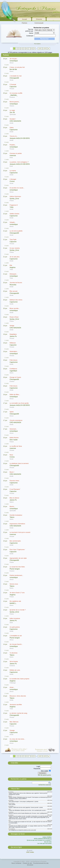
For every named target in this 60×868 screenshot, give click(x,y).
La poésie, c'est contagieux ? (19, 162)
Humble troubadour (16, 515)
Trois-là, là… (14, 136)
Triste (11, 269)
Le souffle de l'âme (16, 446)
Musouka (13, 285)
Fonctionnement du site (41, 863)
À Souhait (13, 84)
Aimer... (12, 687)
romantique (14, 61)
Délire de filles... (15, 395)
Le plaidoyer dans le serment (19, 463)
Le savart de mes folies (17, 567)
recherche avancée (45, 785)
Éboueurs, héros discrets (18, 696)
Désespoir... (14, 274)
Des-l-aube (14, 440)
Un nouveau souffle (16, 93)
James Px (13, 336)
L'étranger (13, 179)
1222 (40, 48)
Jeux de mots (48, 842)
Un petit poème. (15, 627)
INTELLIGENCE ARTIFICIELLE (43, 839)
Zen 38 (12, 112)
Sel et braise (14, 661)
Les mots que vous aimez (44, 843)
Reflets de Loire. (15, 670)
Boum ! (12, 472)
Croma (12, 181)
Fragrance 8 (14, 205)
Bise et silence (14, 498)
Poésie (12, 201)
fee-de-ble (13, 69)
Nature (12, 502)
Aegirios (13, 267)
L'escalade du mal (16, 76)
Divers (11, 71)
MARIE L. (13, 603)
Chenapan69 (14, 78)
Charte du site (27, 863)
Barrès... (12, 506)
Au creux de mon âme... (17, 739)
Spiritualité (13, 114)
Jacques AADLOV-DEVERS (20, 138)
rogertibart (13, 371)
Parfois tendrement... (16, 575)
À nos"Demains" (15, 489)
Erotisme (12, 97)
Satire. (12, 128)
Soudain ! (13, 119)
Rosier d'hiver (14, 317)
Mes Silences (14, 722)
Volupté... (13, 222)
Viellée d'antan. (15, 214)
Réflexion (13, 343)
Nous (11, 455)
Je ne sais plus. (15, 257)
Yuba (11, 207)
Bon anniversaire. (15, 541)
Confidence (13, 369)
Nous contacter (16, 863)
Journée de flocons (16, 283)
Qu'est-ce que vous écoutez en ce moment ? (39, 840)
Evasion (12, 381)
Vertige (12, 326)
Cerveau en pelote (16, 153)
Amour (12, 63)
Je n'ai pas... (14, 59)
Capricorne (14, 130)
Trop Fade (13, 239)
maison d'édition (47, 837)
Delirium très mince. (16, 300)
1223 (45, 48)
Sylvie (12, 412)
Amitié (11, 123)
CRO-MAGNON (15, 121)
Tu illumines (14, 653)
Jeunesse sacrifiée (16, 705)
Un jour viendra (15, 248)
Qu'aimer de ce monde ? (18, 610)
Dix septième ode (15, 601)
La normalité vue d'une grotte (19, 403)
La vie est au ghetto (16, 231)
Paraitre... (13, 145)
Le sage (12, 110)
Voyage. (12, 730)
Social (11, 80)
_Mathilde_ (14, 95)
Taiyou (12, 517)
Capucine (13, 87)
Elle (11, 265)
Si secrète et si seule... (17, 188)
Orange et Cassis (15, 377)
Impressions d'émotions (17, 524)
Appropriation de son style (18, 558)
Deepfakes (13, 334)
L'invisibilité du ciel (16, 636)
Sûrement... (13, 429)
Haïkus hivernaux (15, 196)
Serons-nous (14, 584)
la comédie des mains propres (19, 679)
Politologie (13, 683)
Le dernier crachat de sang (18, 713)
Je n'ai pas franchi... (16, 644)
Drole (11, 157)
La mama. (13, 171)
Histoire (12, 106)
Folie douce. (14, 360)
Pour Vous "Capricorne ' (17, 550)
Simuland (30, 865)
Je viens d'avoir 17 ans (17, 593)
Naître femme (14, 438)
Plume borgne (15, 569)
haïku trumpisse (15, 618)
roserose (13, 155)
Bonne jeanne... (15, 102)
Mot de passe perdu (44, 775)
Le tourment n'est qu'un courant (20, 532)
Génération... (14, 351)
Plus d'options (37, 44)
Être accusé (14, 291)
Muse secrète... (15, 308)
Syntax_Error (14, 199)
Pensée (12, 89)
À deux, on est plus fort (17, 67)
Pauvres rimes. (15, 481)
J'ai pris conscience (16, 420)
